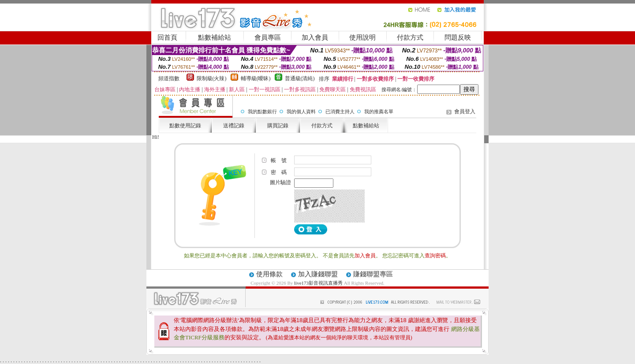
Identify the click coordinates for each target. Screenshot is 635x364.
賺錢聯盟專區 (373, 274)
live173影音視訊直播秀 (318, 283)
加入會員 (315, 37)
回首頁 (167, 37)
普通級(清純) (300, 78)
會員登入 (465, 111)
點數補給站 (215, 37)
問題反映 (458, 37)
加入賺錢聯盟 (318, 274)
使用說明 (362, 37)
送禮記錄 (234, 126)
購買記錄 (278, 126)
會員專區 (268, 37)
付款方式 (410, 37)
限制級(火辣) (212, 78)
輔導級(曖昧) (256, 78)
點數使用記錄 (185, 126)
